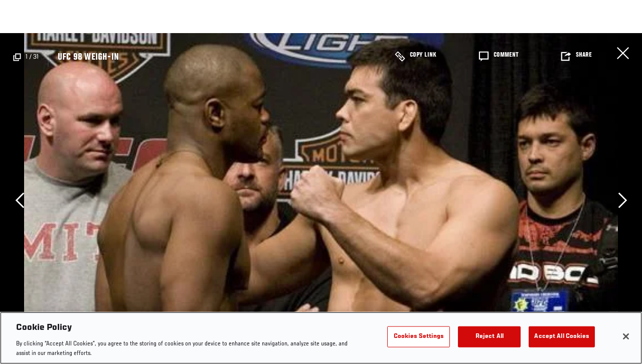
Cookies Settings (419, 337)
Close (623, 53)
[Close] (626, 336)
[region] (321, 338)
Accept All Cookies (561, 337)
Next (622, 200)
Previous (20, 200)
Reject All (490, 337)
